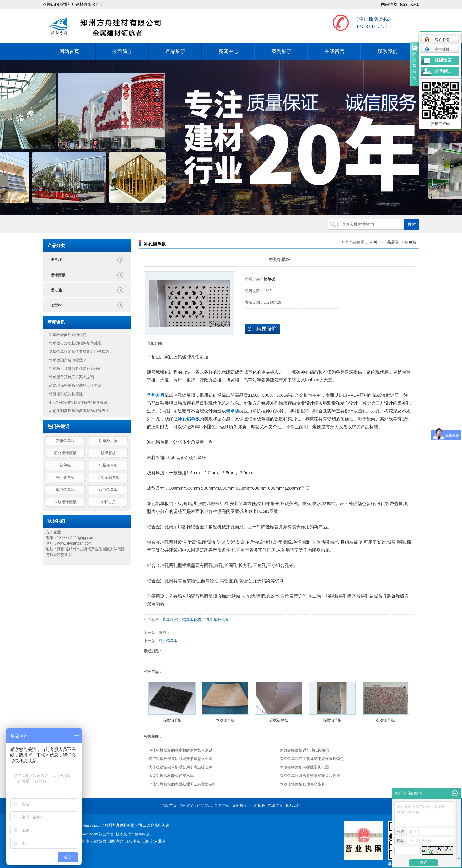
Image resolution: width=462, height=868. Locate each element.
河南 (86, 841)
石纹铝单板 (172, 720)
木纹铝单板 (225, 720)
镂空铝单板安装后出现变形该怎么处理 (180, 759)
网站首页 (69, 51)
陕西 (103, 841)
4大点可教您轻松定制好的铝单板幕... (80, 402)
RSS (404, 4)
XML (415, 4)
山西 (111, 841)
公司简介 (122, 51)
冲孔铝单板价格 (188, 620)
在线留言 (335, 51)
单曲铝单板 (65, 490)
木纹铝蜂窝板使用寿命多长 (303, 784)
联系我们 (388, 51)
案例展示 (282, 51)
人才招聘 (258, 806)
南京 (137, 841)
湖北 (120, 841)
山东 (128, 841)
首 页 (373, 242)
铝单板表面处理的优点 (68, 335)
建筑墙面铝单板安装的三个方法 (75, 385)
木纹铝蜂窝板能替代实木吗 (171, 776)
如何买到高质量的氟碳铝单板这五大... (81, 411)
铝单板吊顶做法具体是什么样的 (75, 369)
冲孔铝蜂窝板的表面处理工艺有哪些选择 (182, 784)
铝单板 (56, 260)
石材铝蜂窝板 (65, 453)
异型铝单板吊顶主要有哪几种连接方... (81, 352)
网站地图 (389, 4)
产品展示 (175, 51)
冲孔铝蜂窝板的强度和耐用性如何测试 (180, 750)
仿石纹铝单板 (108, 477)
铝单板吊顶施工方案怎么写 (72, 377)
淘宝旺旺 (437, 49)
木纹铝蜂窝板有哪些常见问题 (304, 767)
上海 (145, 841)
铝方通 (56, 290)
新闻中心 (228, 51)
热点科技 (142, 834)
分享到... (443, 71)
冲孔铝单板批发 (216, 620)
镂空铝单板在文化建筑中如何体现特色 (312, 759)
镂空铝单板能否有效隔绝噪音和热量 (310, 776)
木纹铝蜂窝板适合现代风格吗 (304, 750)
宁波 (153, 841)
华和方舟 (108, 502)
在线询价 (262, 329)
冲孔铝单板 (65, 477)
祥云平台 (106, 834)
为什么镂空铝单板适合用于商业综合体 (180, 767)
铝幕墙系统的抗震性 (66, 394)
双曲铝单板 (108, 490)
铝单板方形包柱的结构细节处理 (75, 343)
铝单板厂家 (108, 441)
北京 (162, 841)
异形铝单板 (65, 441)
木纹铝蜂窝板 (65, 502)
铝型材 (56, 305)
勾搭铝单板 (108, 465)
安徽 (94, 841)
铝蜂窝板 (58, 275)
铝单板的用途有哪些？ (68, 360)
